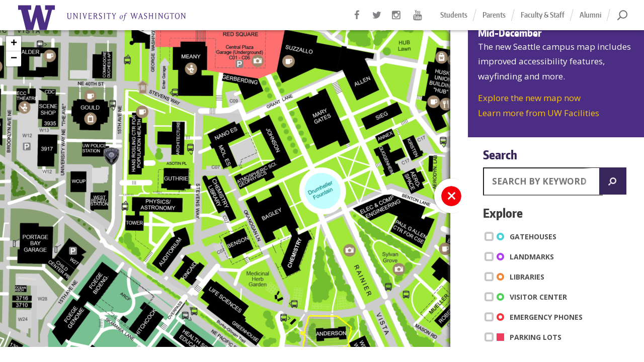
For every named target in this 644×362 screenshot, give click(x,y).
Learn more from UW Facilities (539, 113)
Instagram (397, 20)
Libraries (516, 277)
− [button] (14, 59)
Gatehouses (522, 236)
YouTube (418, 20)
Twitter (377, 20)
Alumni (590, 15)
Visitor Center (528, 297)
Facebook (357, 20)
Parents (494, 15)
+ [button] (14, 44)
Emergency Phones (535, 317)
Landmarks (521, 256)
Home (116, 18)
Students (454, 15)
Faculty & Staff (543, 15)
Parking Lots (525, 337)
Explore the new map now (529, 98)
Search (500, 155)
